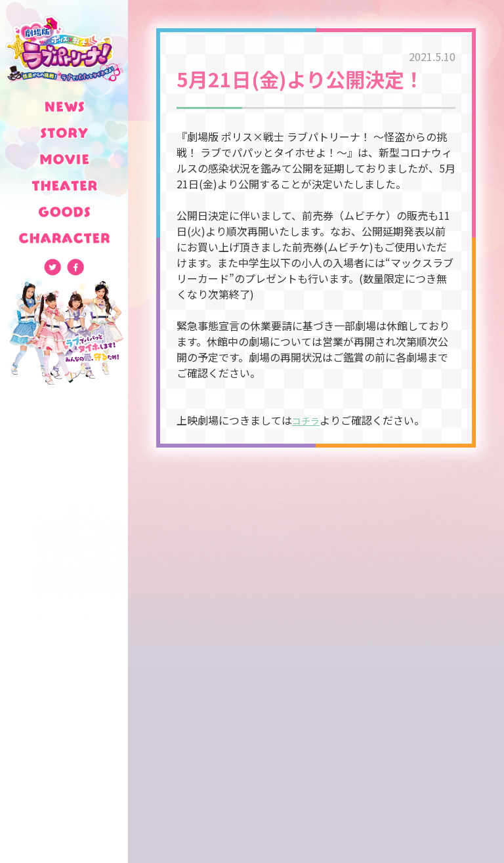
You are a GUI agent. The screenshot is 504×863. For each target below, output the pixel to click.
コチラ (308, 420)
